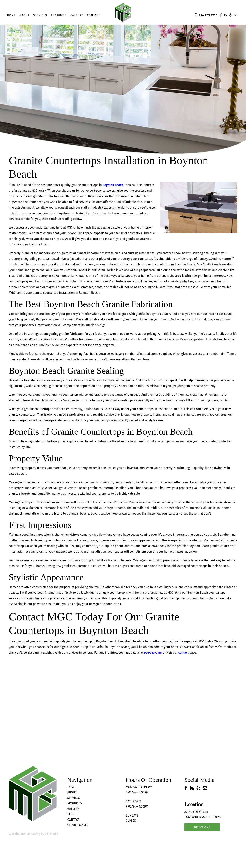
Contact (93, 15)
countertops (194, 508)
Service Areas (78, 825)
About (24, 15)
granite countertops (22, 415)
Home (11, 15)
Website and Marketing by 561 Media (34, 834)
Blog (71, 814)
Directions (202, 827)
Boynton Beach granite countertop (212, 546)
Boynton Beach (113, 185)
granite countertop (45, 196)
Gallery (77, 15)
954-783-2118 (153, 653)
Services (40, 15)
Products (59, 15)
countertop (113, 604)
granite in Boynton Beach (61, 213)
